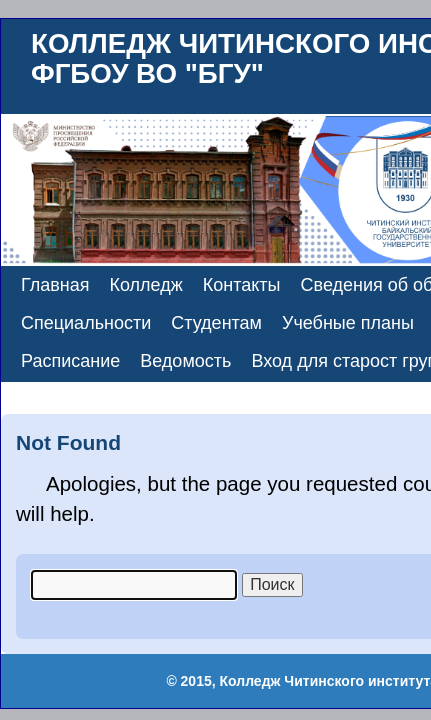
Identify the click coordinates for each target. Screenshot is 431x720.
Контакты (242, 285)
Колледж (146, 285)
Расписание (70, 361)
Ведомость (185, 361)
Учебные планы (348, 323)
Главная (55, 285)
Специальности (86, 323)
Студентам (216, 323)
